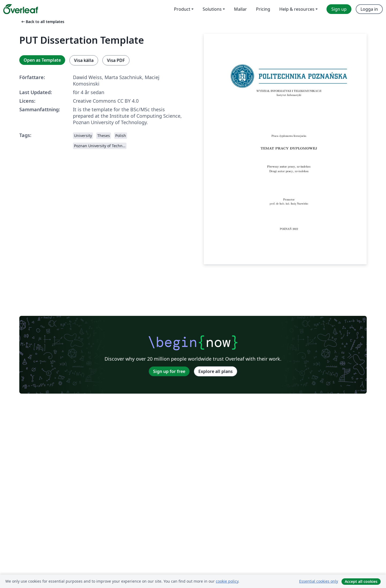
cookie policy (227, 581)
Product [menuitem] (182, 9)
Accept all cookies (361, 581)
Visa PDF (116, 60)
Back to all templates (42, 22)
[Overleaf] (21, 9)
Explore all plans (216, 371)
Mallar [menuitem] (240, 9)
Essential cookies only (319, 581)
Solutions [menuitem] (212, 9)
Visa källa (84, 60)
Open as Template (42, 60)
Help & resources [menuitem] (297, 9)
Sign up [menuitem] (339, 9)
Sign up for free (169, 371)
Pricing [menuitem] (263, 9)
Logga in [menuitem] (369, 9)
